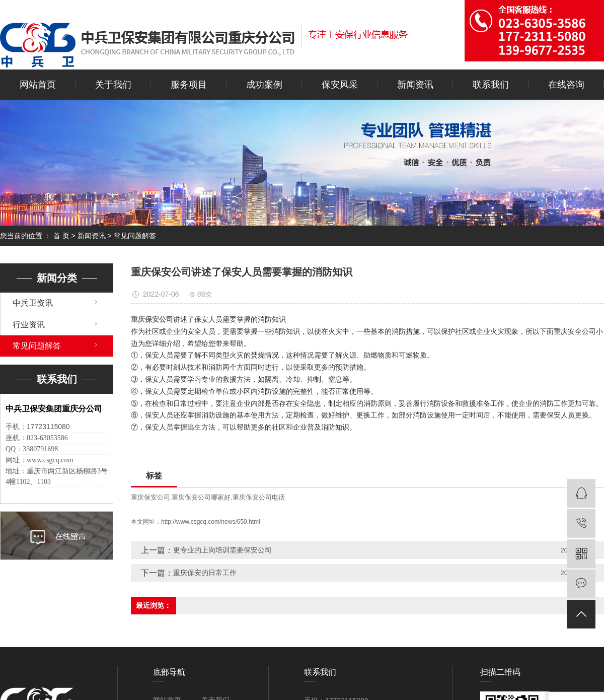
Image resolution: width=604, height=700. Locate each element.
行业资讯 (29, 325)
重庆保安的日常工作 (205, 573)
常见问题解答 (135, 236)
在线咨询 (566, 85)
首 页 (61, 236)
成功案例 (264, 85)
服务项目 (189, 85)
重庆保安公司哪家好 (201, 497)
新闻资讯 (415, 85)
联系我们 (491, 85)
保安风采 (340, 85)
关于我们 (113, 85)
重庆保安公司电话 (259, 497)
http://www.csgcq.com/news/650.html (211, 522)
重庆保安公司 (150, 497)
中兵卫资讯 (33, 303)
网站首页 (38, 85)
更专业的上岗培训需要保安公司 (222, 550)
